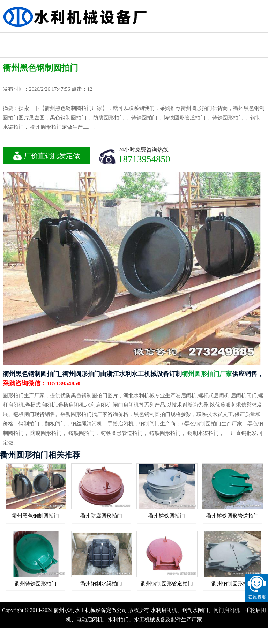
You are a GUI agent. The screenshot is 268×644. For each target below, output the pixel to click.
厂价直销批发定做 (46, 156)
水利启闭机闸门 (19, 45)
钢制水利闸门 (57, 51)
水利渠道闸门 (171, 39)
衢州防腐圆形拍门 (101, 516)
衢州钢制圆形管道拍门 (167, 584)
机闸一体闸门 (133, 39)
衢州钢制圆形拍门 (232, 584)
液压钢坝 (247, 39)
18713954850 (144, 159)
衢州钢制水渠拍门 (101, 584)
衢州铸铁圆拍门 (167, 516)
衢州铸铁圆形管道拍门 (232, 516)
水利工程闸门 (57, 39)
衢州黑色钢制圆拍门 (35, 516)
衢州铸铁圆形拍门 (36, 584)
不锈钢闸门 (209, 39)
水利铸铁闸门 (95, 39)
